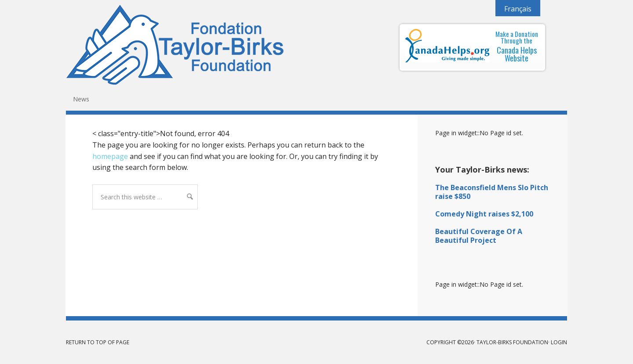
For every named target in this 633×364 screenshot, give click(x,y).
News (81, 99)
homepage (110, 156)
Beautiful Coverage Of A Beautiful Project (479, 236)
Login (559, 342)
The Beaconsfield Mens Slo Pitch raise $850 (492, 192)
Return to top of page (98, 342)
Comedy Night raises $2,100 (484, 214)
